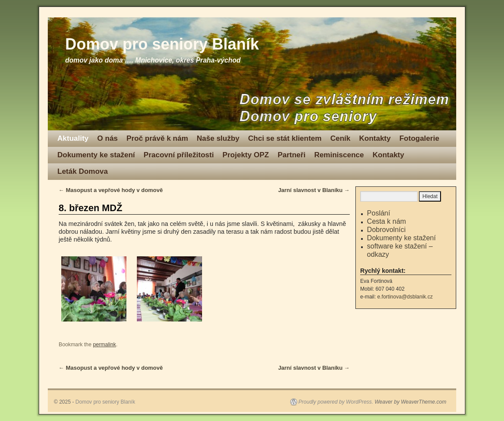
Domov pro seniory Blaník (162, 44)
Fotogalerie (419, 138)
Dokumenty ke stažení (96, 155)
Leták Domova (83, 171)
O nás (108, 138)
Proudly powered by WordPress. (336, 402)
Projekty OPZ (246, 155)
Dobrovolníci (386, 230)
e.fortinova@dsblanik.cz (405, 297)
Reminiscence (339, 155)
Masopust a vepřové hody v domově (111, 190)
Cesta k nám (387, 221)
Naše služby (218, 138)
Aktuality (73, 138)
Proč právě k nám (157, 138)
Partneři (292, 155)
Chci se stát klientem (285, 138)
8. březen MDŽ (90, 208)
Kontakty (375, 138)
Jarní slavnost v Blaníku (314, 190)
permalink (104, 345)
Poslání (379, 213)
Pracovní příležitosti (179, 155)
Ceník (340, 138)
